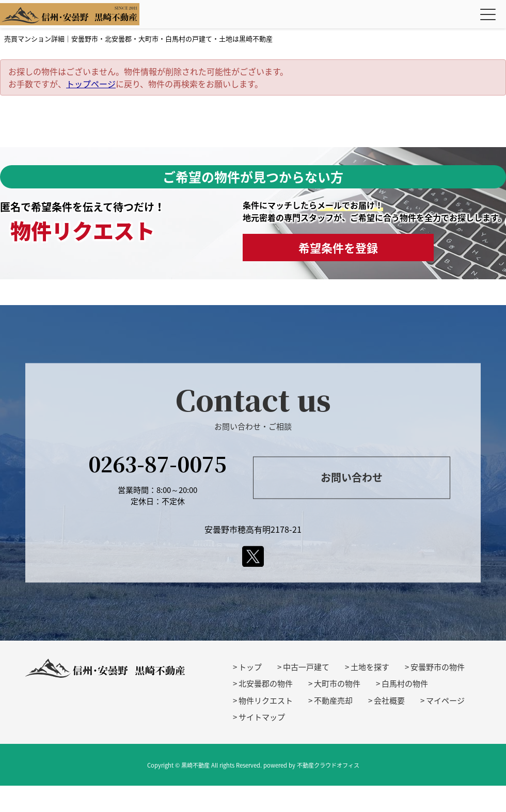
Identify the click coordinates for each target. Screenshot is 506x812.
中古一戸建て (306, 667)
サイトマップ (262, 717)
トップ (250, 667)
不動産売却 (333, 700)
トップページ (91, 84)
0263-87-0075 (157, 463)
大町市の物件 (337, 683)
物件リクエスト (266, 700)
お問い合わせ (352, 477)
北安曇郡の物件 (266, 683)
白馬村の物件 (405, 683)
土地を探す (370, 667)
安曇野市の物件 (438, 667)
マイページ (445, 700)
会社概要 (389, 700)
